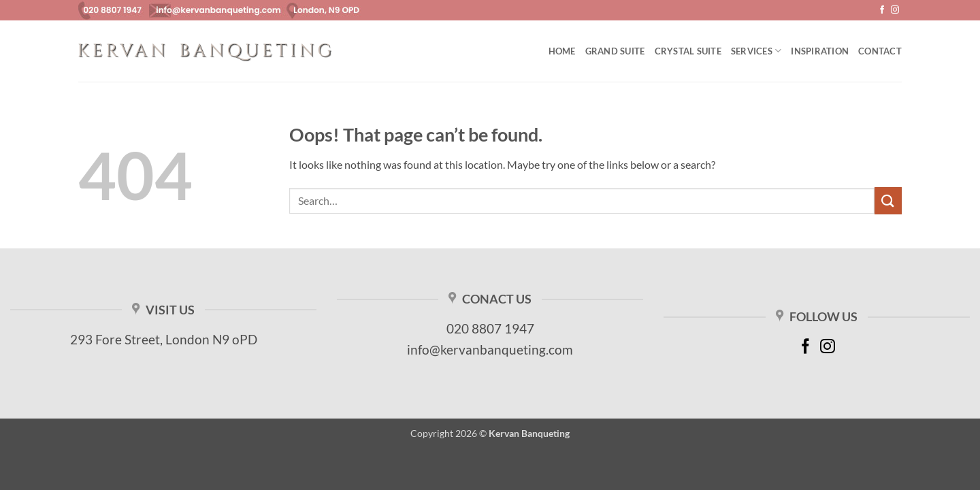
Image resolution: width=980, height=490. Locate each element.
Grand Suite (615, 51)
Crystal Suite (688, 51)
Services (756, 51)
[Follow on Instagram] (895, 10)
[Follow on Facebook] (882, 10)
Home (562, 51)
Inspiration (820, 51)
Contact (880, 51)
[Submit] (888, 200)
